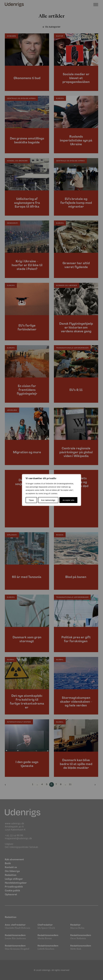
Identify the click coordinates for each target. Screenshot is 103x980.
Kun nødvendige (48, 500)
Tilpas (31, 500)
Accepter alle (68, 500)
